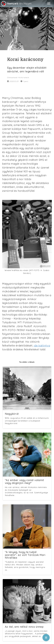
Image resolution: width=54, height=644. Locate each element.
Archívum (16, 4)
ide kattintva (42, 346)
